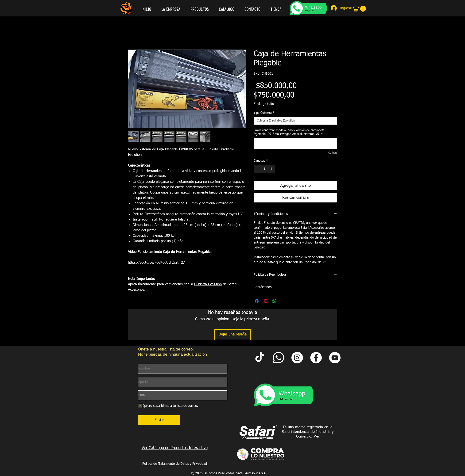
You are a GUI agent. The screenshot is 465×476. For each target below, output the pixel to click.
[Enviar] (159, 420)
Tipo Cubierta (264, 113)
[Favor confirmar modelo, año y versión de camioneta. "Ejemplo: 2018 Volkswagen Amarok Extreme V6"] (295, 143)
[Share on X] (283, 301)
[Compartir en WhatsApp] (275, 301)
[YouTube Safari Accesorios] (335, 358)
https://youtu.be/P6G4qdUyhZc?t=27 (156, 263)
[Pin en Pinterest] (266, 301)
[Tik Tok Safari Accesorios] (260, 358)
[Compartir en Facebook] (257, 301)
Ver (316, 436)
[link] (359, 9)
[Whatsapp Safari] (278, 358)
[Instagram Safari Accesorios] (297, 358)
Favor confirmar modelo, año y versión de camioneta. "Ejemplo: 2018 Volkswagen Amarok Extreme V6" (290, 132)
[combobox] (295, 121)
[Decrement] (257, 169)
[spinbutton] (265, 169)
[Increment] (272, 169)
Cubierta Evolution (208, 284)
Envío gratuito (264, 104)
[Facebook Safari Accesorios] (316, 358)
